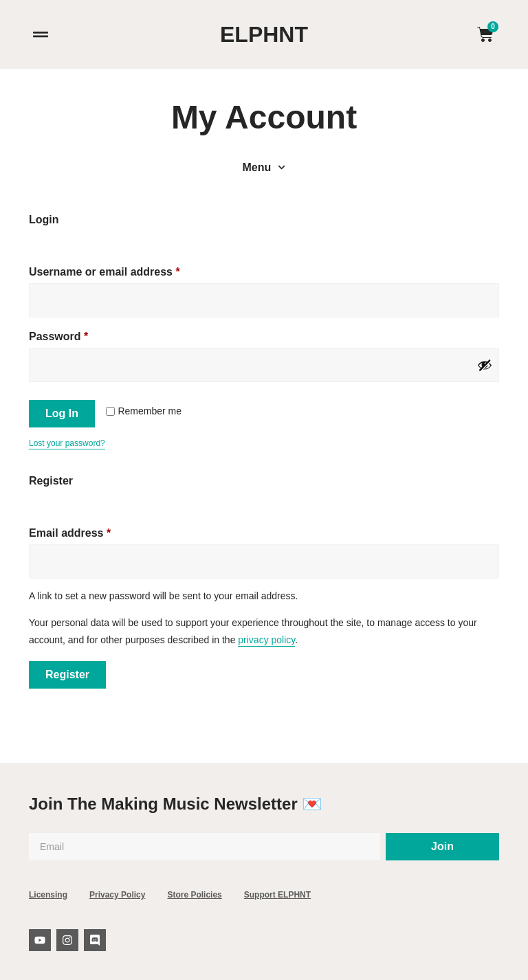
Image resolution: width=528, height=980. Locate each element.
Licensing (48, 895)
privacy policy (266, 640)
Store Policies (194, 895)
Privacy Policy (117, 895)
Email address (93, 531)
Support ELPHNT (277, 895)
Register (67, 675)
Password (82, 334)
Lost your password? (67, 443)
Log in (62, 413)
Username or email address (128, 269)
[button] (40, 35)
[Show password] (485, 365)
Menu (264, 167)
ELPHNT (264, 34)
